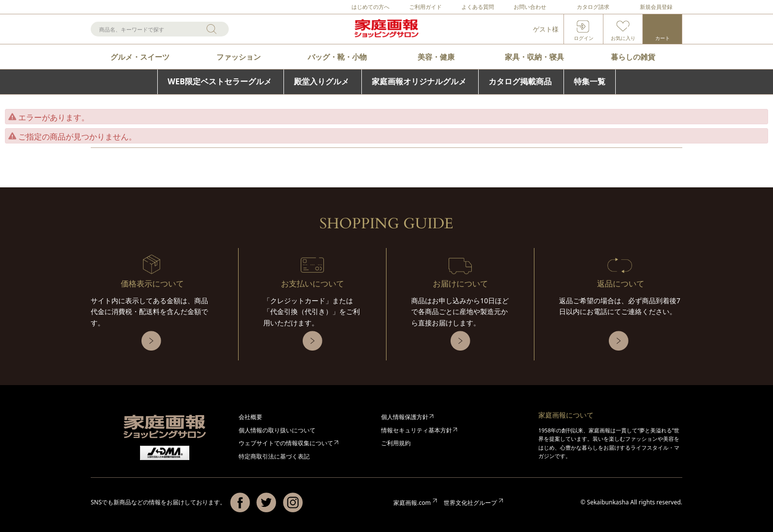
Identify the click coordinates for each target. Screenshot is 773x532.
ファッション (239, 57)
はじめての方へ (370, 7)
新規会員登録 (656, 7)
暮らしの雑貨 (633, 57)
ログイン (584, 38)
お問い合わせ (530, 7)
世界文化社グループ (470, 503)
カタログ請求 (593, 7)
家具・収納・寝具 (534, 57)
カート (663, 38)
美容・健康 (436, 57)
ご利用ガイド (425, 7)
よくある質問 (478, 7)
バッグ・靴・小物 (337, 57)
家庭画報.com (412, 503)
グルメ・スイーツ (140, 57)
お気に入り (623, 38)
